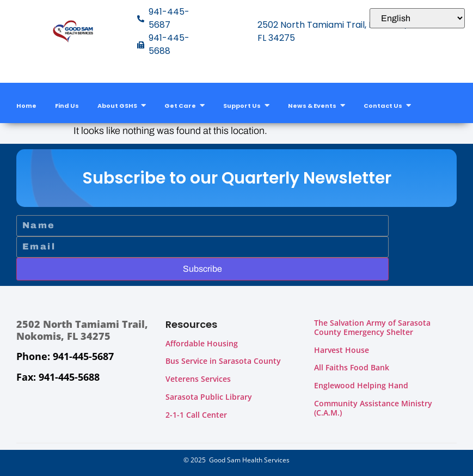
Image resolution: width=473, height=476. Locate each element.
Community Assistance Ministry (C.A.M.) (373, 408)
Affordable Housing (202, 343)
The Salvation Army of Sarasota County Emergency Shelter (372, 327)
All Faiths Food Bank (352, 367)
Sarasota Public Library (209, 397)
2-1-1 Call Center (196, 415)
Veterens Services (198, 379)
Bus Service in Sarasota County (223, 361)
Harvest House (342, 350)
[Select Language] (417, 18)
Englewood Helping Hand (361, 385)
